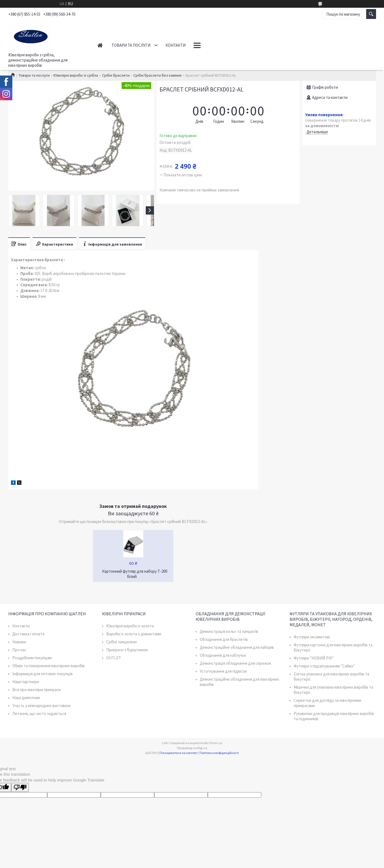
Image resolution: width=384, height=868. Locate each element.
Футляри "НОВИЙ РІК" (314, 658)
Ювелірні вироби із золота (130, 626)
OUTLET (114, 658)
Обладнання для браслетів (224, 639)
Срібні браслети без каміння (157, 75)
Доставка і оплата (28, 634)
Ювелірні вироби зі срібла (76, 75)
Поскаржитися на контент (179, 753)
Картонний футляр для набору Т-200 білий (135, 574)
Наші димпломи (26, 698)
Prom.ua (216, 743)
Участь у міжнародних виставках (42, 706)
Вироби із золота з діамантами (134, 634)
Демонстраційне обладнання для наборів (237, 647)
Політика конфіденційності (219, 753)
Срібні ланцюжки (121, 642)
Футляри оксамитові (312, 637)
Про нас (19, 650)
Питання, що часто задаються (39, 713)
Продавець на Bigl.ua (192, 748)
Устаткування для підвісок (223, 671)
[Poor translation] (20, 787)
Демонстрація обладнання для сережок (236, 663)
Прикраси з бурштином (127, 650)
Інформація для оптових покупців (43, 674)
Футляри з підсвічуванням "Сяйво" (324, 666)
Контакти (176, 45)
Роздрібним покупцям (32, 658)
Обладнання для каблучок (223, 655)
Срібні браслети (116, 75)
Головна (100, 45)
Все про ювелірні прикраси (37, 690)
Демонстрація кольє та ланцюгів (229, 631)
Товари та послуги (131, 45)
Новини (19, 642)
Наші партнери (26, 682)
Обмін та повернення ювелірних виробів (49, 666)
